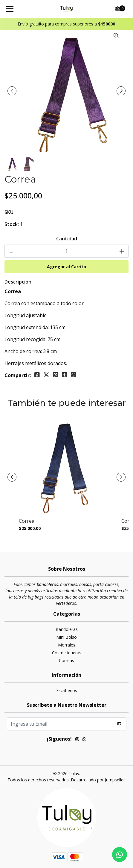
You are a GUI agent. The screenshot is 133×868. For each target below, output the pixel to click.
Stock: (12, 224)
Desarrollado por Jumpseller (98, 780)
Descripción (18, 282)
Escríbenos (67, 690)
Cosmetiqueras (67, 653)
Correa (27, 521)
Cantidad (67, 239)
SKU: (10, 212)
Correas (66, 660)
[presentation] (12, 91)
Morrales (67, 645)
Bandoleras (67, 629)
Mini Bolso (66, 637)
